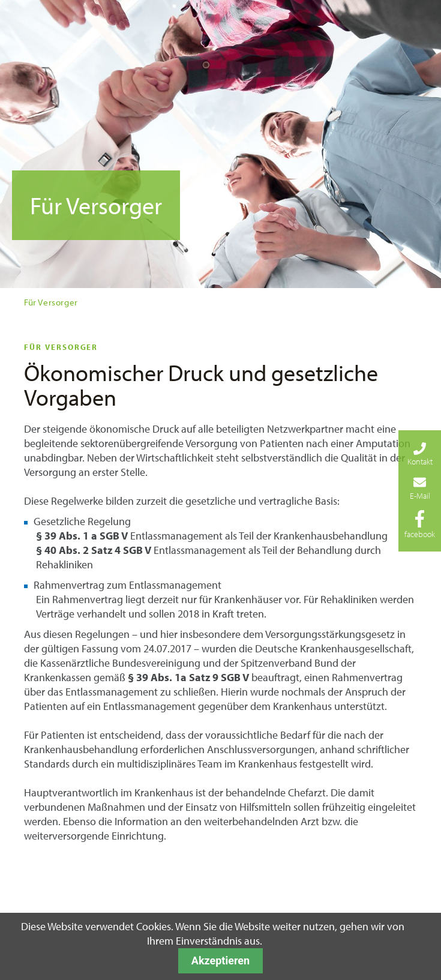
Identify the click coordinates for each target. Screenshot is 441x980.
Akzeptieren (220, 960)
